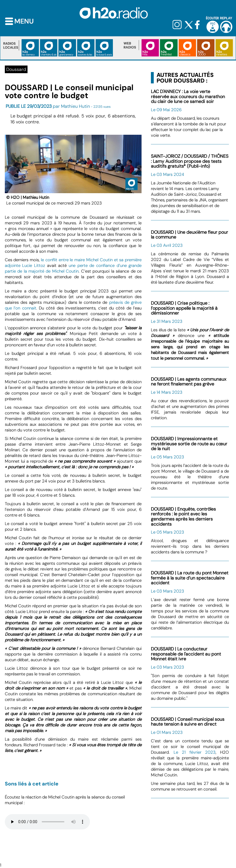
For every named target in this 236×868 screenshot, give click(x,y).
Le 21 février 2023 (195, 752)
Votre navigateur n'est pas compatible (47, 822)
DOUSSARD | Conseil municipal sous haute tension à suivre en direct (188, 722)
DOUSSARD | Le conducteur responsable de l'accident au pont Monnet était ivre (186, 654)
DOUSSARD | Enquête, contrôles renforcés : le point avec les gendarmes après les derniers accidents (183, 517)
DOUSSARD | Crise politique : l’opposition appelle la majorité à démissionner (184, 308)
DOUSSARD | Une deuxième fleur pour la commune (189, 235)
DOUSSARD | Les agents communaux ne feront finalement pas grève (189, 382)
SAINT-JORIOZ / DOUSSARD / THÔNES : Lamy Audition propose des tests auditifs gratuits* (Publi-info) (190, 161)
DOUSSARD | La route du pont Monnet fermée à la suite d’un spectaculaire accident (190, 578)
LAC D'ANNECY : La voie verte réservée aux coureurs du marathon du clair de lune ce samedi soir (188, 96)
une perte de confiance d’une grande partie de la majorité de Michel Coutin (73, 268)
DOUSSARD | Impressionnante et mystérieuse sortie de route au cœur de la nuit (189, 444)
